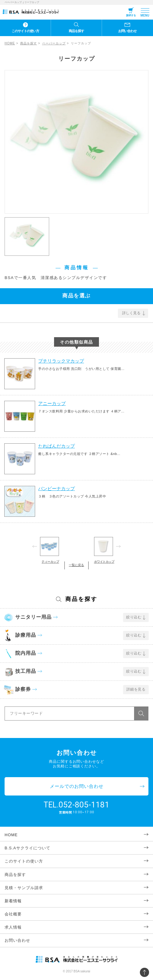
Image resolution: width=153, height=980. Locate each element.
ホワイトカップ (104, 562)
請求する (131, 15)
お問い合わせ (127, 31)
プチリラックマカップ (61, 361)
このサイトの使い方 (25, 31)
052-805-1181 (84, 805)
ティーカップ (50, 562)
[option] (76, 142)
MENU (145, 15)
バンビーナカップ (56, 488)
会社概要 (13, 914)
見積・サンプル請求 (24, 888)
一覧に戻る (76, 565)
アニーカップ (52, 403)
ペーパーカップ (54, 43)
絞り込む (134, 617)
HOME (10, 43)
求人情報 (13, 927)
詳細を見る (136, 689)
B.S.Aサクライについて (27, 848)
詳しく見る (131, 313)
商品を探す (76, 31)
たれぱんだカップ (56, 446)
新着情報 (13, 901)
